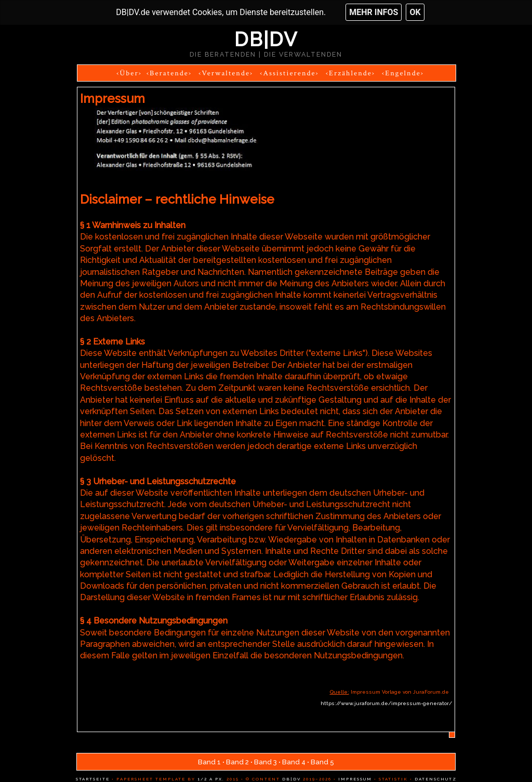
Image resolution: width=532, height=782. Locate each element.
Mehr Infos (374, 12)
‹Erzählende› (350, 73)
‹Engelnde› (403, 73)
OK (415, 12)
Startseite (93, 779)
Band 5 (322, 762)
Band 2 (237, 762)
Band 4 (294, 762)
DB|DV (266, 39)
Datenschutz (435, 779)
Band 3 (265, 762)
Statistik (392, 779)
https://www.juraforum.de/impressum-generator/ (386, 703)
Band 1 (209, 762)
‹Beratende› (169, 73)
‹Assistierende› (289, 73)
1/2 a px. (211, 779)
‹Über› (129, 73)
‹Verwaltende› (226, 73)
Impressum (354, 779)
